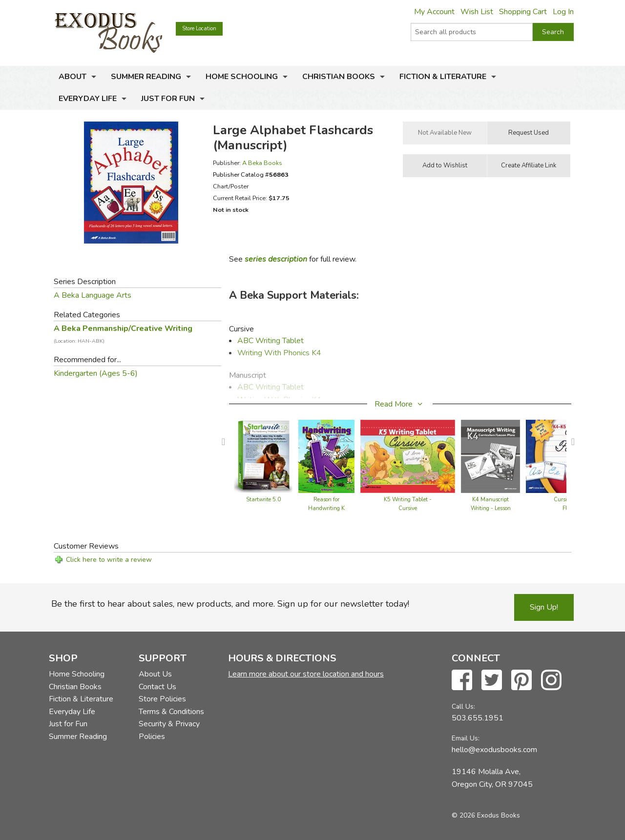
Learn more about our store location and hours (306, 674)
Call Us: (463, 707)
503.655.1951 (478, 718)
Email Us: (466, 738)
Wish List (477, 12)
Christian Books (339, 77)
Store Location (199, 29)
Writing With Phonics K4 (279, 353)
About (73, 77)
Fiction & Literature (443, 77)
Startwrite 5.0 (263, 500)
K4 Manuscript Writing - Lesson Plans (491, 508)
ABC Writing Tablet (271, 341)
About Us (155, 674)
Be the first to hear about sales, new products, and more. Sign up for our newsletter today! (230, 604)
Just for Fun (168, 99)
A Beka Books (262, 163)
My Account (434, 12)
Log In (563, 12)
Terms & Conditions (171, 712)
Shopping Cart (523, 12)
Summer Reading (146, 77)
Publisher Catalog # (251, 174)
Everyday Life (88, 99)
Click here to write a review (109, 560)
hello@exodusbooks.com (494, 750)
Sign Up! (544, 607)
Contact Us (157, 687)
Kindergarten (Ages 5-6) (96, 373)
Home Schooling (242, 77)
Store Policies (162, 699)
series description (276, 259)
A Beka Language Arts (93, 295)
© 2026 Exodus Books (486, 815)
